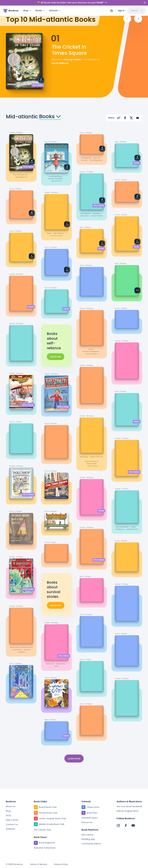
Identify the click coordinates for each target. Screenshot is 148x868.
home (56, 666)
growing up (120, 529)
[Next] (138, 19)
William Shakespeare (91, 351)
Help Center (12, 820)
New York (97, 158)
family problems (92, 354)
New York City (56, 181)
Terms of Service (38, 864)
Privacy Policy (61, 864)
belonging (84, 457)
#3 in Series (28, 589)
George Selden (73, 60)
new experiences (21, 177)
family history (93, 466)
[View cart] (112, 5)
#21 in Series (28, 405)
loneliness (21, 652)
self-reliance (59, 233)
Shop (27, 5)
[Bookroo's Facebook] (126, 825)
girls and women (122, 527)
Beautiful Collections (45, 848)
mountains (85, 216)
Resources (87, 822)
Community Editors (91, 844)
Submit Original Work (128, 811)
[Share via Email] (138, 118)
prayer (133, 527)
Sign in (121, 5)
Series (31, 307)
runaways (97, 213)
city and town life (20, 175)
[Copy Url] (119, 118)
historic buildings (55, 176)
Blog (8, 811)
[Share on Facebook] (125, 118)
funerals (27, 650)
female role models (55, 179)
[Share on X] (131, 118)
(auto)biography (96, 160)
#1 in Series (38, 85)
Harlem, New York (97, 457)
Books (40, 5)
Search (137, 5)
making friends (132, 529)
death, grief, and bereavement (21, 647)
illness (49, 233)
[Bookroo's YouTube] (133, 825)
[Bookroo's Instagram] (118, 825)
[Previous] (127, 19)
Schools (55, 5)
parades (84, 160)
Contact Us (12, 824)
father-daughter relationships (92, 462)
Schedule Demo (90, 818)
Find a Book (87, 835)
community (61, 664)
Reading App (88, 839)
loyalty (91, 349)
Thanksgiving (86, 158)
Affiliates (10, 829)
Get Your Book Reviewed (129, 806)
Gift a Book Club (42, 830)
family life (50, 664)
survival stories (56, 236)
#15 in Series (63, 407)
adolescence (17, 650)
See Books (56, 356)
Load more (74, 758)
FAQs (8, 815)
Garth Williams (60, 63)
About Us (11, 806)
